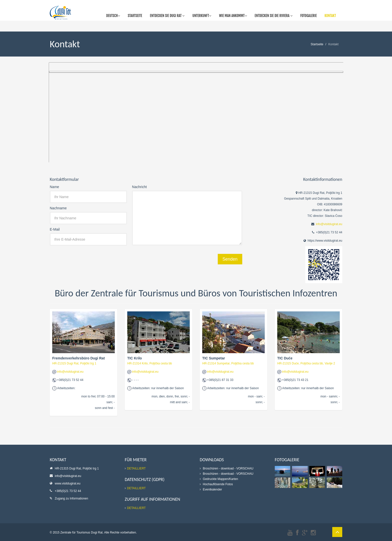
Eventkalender (212, 489)
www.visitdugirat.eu (68, 483)
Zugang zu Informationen (71, 498)
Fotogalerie (308, 16)
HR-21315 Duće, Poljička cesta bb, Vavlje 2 (306, 363)
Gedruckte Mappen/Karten (220, 479)
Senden (230, 259)
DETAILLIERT (136, 468)
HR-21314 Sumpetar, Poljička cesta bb (228, 363)
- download (226, 468)
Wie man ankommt (233, 16)
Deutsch (113, 16)
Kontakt (330, 16)
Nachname (58, 208)
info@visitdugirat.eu (329, 224)
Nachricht (139, 187)
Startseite (135, 16)
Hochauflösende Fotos (217, 484)
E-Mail (55, 229)
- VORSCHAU (244, 468)
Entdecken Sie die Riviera (274, 16)
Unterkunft (202, 16)
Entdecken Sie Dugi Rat (167, 16)
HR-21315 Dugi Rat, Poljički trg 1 (74, 363)
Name (54, 187)
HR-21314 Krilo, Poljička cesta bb (150, 363)
